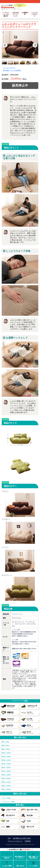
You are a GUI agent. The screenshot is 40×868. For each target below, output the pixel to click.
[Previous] (5, 45)
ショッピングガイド (34, 14)
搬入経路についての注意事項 (12, 70)
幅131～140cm (6, 764)
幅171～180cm (6, 771)
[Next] (35, 45)
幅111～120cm (6, 756)
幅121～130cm (6, 760)
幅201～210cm (6, 782)
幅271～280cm (6, 789)
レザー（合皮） (6, 798)
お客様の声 (25, 13)
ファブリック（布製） (9, 802)
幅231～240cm (6, 786)
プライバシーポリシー (15, 841)
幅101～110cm (6, 753)
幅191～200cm (6, 778)
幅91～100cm (6, 749)
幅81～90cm (5, 745)
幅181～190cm (6, 775)
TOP (9, 838)
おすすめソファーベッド (15, 14)
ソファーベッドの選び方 (6, 14)
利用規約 (28, 841)
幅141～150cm (6, 767)
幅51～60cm (5, 742)
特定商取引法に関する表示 (22, 838)
